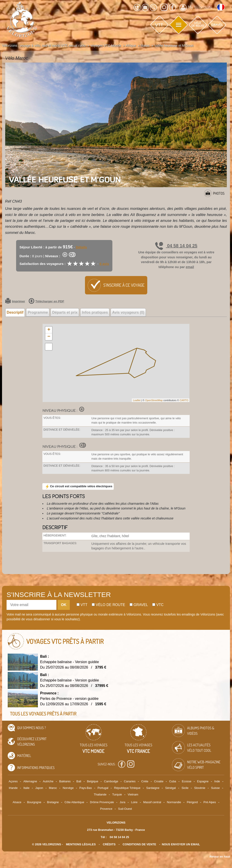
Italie (26, 788)
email (190, 267)
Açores (13, 781)
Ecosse (187, 781)
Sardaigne (153, 788)
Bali (79, 781)
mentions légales (81, 844)
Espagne (203, 781)
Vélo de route (108, 605)
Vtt (82, 605)
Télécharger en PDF (46, 301)
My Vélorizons (196, 8)
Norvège (68, 788)
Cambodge (111, 781)
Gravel (139, 605)
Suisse (215, 788)
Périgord (192, 802)
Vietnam (133, 794)
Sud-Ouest (125, 809)
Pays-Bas (86, 788)
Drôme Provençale (102, 802)
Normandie (174, 802)
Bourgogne (34, 802)
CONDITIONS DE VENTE (139, 844)
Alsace (17, 802)
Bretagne (53, 802)
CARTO (184, 400)
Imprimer (15, 301)
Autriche (48, 781)
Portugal (103, 788)
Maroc (53, 788)
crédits (109, 844)
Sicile (185, 788)
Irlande (13, 788)
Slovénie (200, 788)
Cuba (173, 781)
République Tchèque (127, 788)
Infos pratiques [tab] (95, 312)
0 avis (104, 264)
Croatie (159, 781)
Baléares (65, 781)
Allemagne (30, 781)
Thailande (100, 794)
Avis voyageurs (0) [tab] (128, 312)
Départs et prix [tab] (65, 312)
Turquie (117, 794)
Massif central (152, 802)
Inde (217, 781)
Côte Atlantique (74, 802)
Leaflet (137, 400)
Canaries (130, 781)
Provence (106, 809)
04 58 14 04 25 (176, 246)
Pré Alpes (210, 802)
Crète (145, 781)
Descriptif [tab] (15, 312)
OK (64, 605)
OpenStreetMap (154, 400)
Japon (39, 788)
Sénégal (170, 788)
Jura (122, 802)
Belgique (93, 781)
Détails (81, 247)
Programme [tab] (38, 312)
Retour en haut (220, 857)
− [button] (49, 337)
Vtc (158, 605)
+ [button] (49, 330)
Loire (134, 802)
